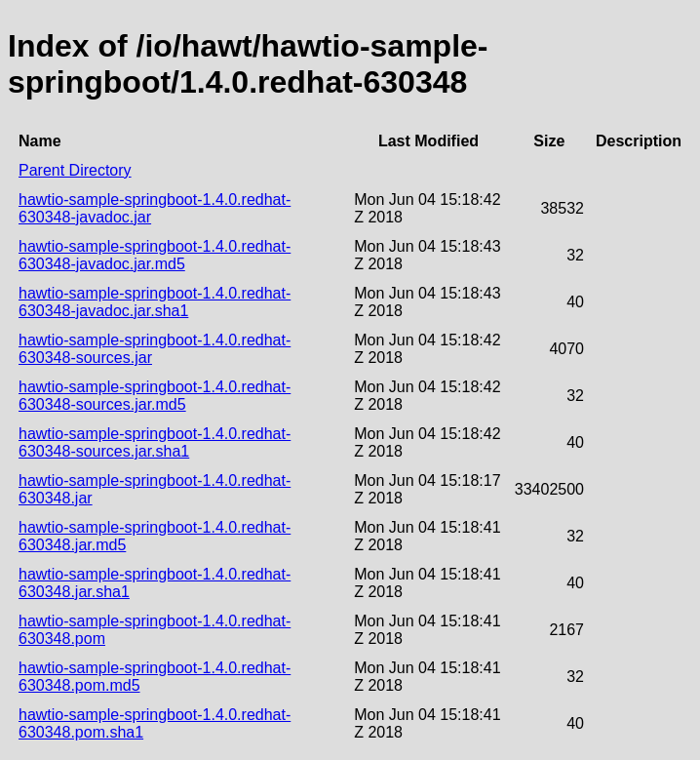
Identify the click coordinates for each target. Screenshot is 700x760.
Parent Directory (75, 170)
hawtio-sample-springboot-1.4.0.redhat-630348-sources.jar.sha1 (155, 442)
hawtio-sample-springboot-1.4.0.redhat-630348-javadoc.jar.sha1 (155, 302)
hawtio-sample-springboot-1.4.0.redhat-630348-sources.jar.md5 (155, 396)
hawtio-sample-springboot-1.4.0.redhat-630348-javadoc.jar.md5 (155, 255)
